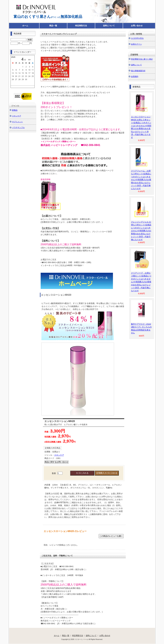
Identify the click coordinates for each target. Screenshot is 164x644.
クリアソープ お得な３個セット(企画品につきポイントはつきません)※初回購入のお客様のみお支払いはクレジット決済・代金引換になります (141, 282)
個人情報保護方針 (138, 71)
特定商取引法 (81, 26)
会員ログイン (136, 44)
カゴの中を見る (137, 38)
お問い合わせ (137, 26)
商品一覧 (53, 26)
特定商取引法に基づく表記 (142, 59)
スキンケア (59, 455)
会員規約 (135, 76)
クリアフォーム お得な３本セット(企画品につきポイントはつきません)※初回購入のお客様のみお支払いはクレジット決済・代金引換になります (141, 180)
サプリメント (17, 122)
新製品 (15, 110)
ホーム (25, 26)
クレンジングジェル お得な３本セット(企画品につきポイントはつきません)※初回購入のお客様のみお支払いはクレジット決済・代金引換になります (141, 231)
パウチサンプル (18, 127)
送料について (109, 26)
